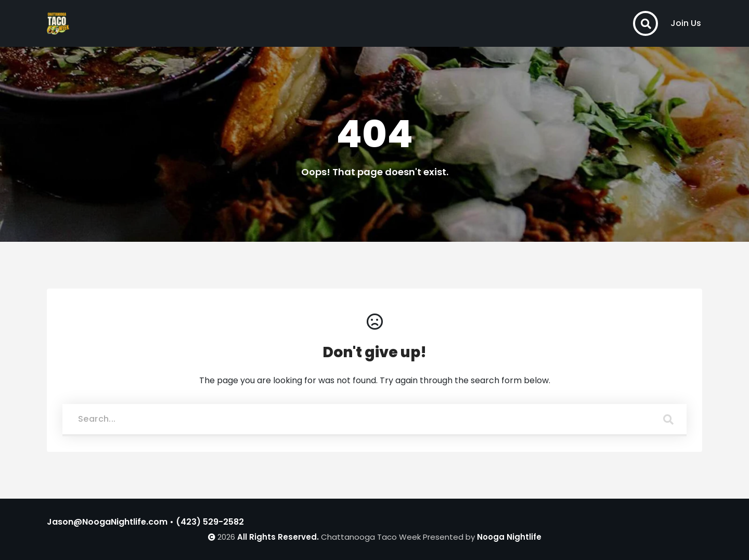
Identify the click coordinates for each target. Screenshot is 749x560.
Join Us (686, 23)
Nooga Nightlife (509, 537)
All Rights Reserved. (278, 537)
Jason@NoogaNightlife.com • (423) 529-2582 (145, 522)
